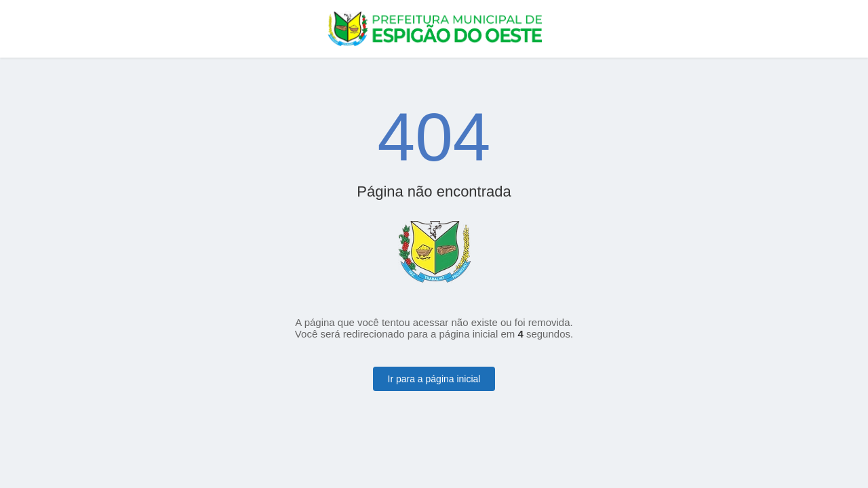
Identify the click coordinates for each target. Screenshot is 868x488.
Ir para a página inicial (434, 379)
